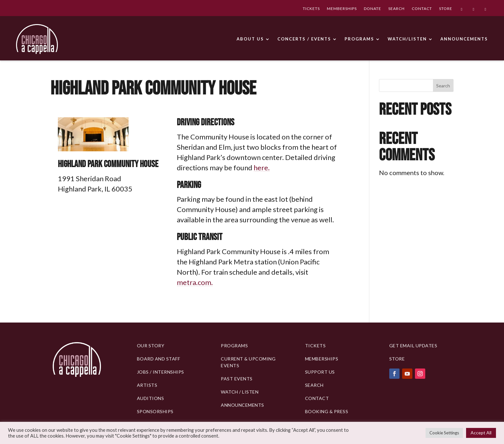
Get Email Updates (413, 346)
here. (262, 168)
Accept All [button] (481, 433)
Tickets (315, 346)
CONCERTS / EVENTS (304, 39)
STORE (446, 9)
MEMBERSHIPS (342, 9)
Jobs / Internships (161, 372)
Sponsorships (155, 411)
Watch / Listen (240, 392)
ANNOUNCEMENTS (464, 39)
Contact (317, 398)
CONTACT (422, 9)
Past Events (237, 379)
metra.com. (195, 282)
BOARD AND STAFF (159, 359)
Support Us (320, 372)
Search (443, 86)
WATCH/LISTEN (407, 39)
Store (397, 359)
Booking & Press (327, 411)
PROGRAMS (359, 39)
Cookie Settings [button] (444, 433)
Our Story (151, 346)
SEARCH (396, 9)
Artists (147, 385)
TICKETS (311, 9)
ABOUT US (250, 39)
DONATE (373, 9)
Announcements (243, 405)
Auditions (151, 398)
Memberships (322, 359)
